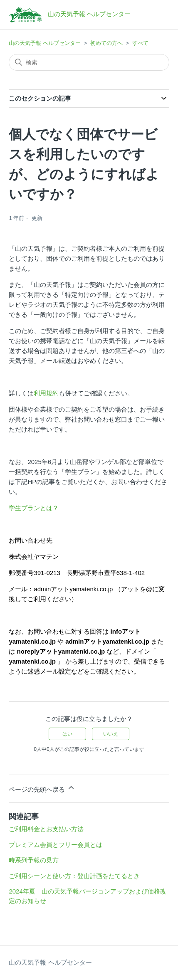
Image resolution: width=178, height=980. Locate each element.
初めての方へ (106, 43)
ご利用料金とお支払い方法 (46, 829)
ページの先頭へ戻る (42, 788)
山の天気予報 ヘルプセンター (45, 43)
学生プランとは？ (34, 508)
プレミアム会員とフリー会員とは (56, 845)
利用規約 (46, 393)
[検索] (89, 62)
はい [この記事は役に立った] (67, 734)
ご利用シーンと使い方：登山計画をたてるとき (74, 876)
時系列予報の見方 (34, 860)
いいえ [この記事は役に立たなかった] (111, 734)
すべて (140, 43)
